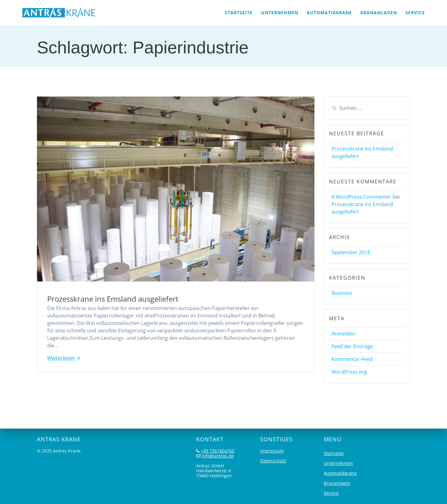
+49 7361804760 (218, 451)
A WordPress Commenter (361, 197)
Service (415, 13)
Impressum (272, 451)
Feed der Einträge (352, 346)
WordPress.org (349, 372)
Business (342, 293)
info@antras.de (218, 456)
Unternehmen (280, 13)
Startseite (239, 13)
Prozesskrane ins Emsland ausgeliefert (113, 299)
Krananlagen (379, 13)
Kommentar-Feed (352, 359)
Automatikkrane (329, 13)
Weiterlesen (61, 358)
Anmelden (343, 334)
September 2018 (351, 252)
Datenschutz (273, 461)
